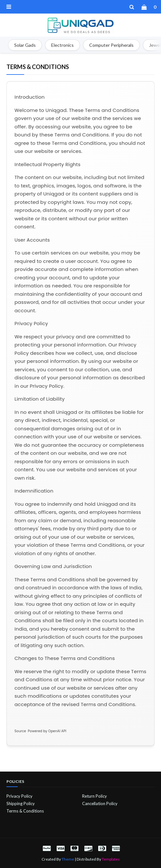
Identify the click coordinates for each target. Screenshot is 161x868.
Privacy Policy (19, 796)
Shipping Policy (21, 803)
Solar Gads (25, 45)
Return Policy (95, 796)
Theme (68, 859)
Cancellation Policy (100, 803)
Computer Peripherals (111, 45)
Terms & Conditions (25, 811)
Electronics (62, 45)
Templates (111, 859)
